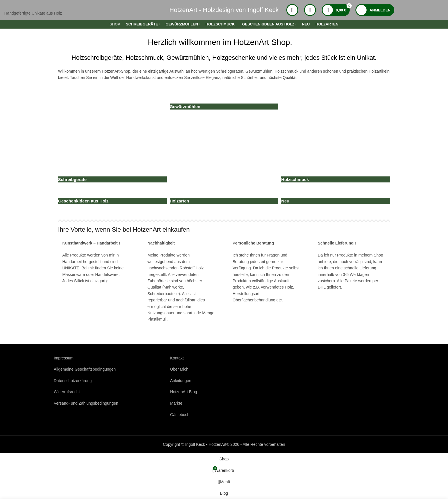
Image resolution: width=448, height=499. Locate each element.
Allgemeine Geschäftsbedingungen (85, 369)
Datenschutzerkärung (73, 381)
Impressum (64, 358)
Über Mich (179, 369)
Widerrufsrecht (67, 392)
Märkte (176, 403)
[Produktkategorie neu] (224, 126)
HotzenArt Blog (183, 392)
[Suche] (292, 10)
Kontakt (177, 358)
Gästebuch (180, 415)
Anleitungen (181, 381)
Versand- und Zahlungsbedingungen (86, 403)
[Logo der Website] (69, 10)
